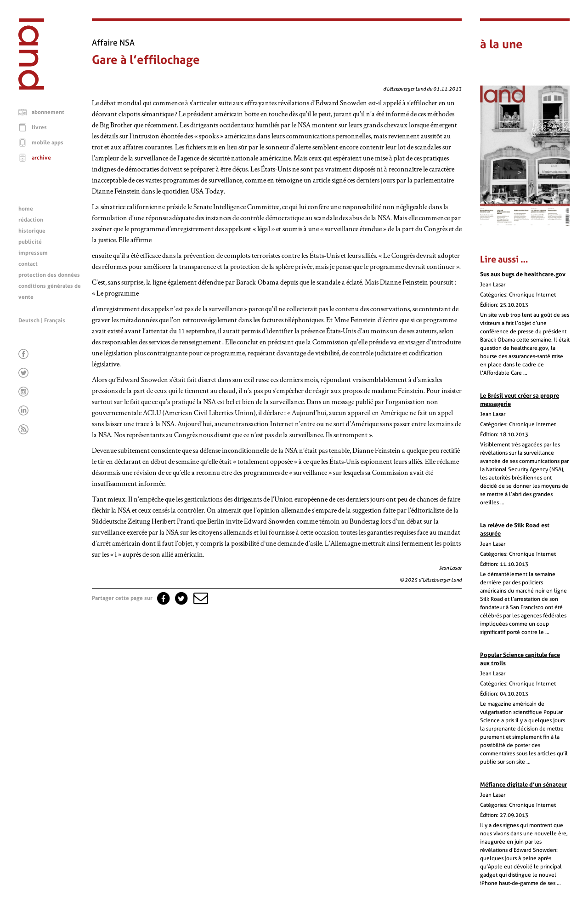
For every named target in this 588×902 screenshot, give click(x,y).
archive (41, 158)
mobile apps (48, 143)
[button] (200, 598)
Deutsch (29, 320)
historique (32, 231)
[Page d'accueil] (31, 87)
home (26, 209)
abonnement (48, 112)
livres (39, 127)
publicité (30, 242)
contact (28, 264)
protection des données (49, 275)
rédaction (31, 220)
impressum (33, 253)
